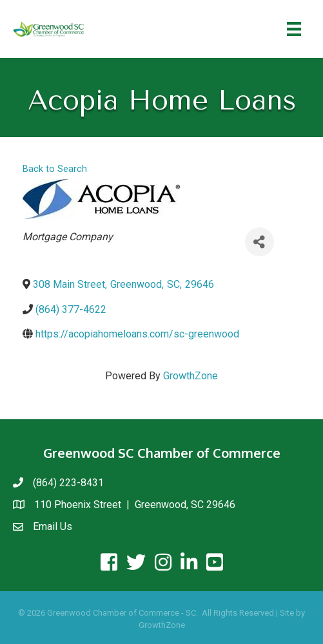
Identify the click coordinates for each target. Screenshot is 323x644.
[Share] (259, 242)
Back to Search (55, 169)
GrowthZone (191, 376)
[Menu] (294, 29)
